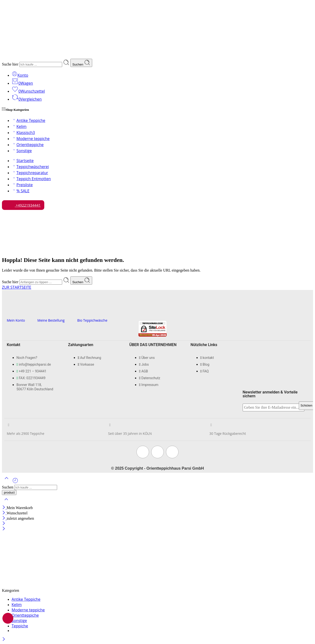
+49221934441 (23, 204)
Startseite (23, 161)
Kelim (19, 126)
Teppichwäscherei (30, 167)
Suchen (81, 63)
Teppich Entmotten (31, 179)
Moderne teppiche (31, 139)
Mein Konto (16, 320)
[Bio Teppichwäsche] (79, 312)
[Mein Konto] (9, 312)
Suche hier (11, 64)
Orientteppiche (28, 145)
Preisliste (22, 185)
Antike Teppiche (28, 120)
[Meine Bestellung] (39, 312)
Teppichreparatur (30, 173)
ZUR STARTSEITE (17, 287)
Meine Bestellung (51, 320)
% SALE (21, 191)
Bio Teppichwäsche (92, 320)
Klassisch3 (23, 133)
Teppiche (20, 626)
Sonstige (22, 151)
